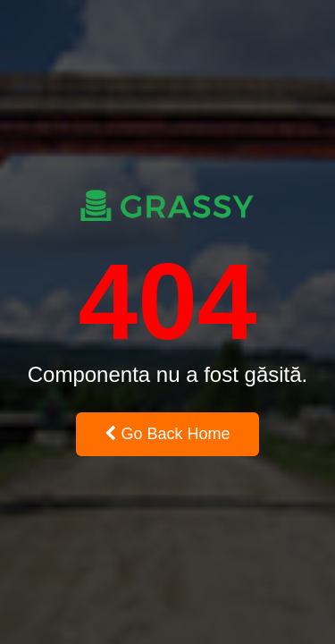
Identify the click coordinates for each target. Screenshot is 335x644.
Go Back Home (167, 434)
